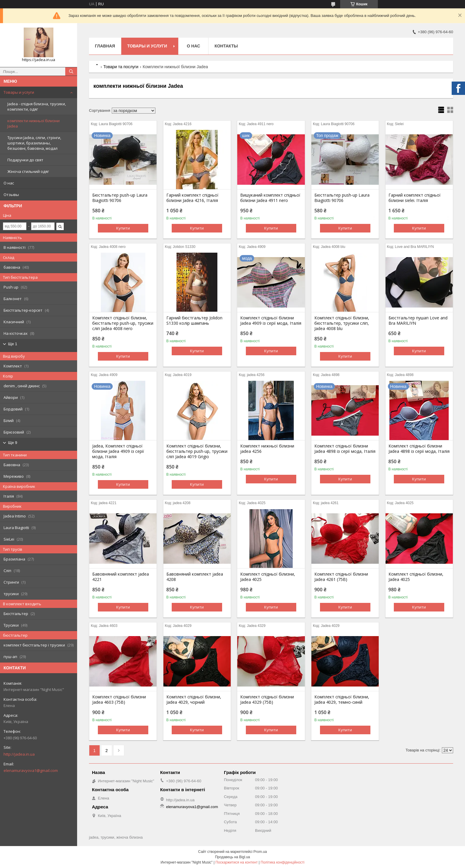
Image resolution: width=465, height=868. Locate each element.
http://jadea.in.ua (19, 754)
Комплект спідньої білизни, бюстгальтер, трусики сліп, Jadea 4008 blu (342, 323)
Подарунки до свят (25, 160)
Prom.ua (260, 852)
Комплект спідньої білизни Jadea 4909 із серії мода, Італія (271, 321)
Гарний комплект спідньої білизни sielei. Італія (415, 198)
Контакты (226, 46)
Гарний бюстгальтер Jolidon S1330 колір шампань (194, 321)
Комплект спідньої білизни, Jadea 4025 (268, 577)
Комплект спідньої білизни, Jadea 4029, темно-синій (342, 700)
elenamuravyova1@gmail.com (31, 770)
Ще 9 (13, 443)
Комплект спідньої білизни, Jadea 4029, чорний (194, 700)
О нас (9, 183)
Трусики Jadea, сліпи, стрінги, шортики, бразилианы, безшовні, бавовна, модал (34, 143)
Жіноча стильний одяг (28, 171)
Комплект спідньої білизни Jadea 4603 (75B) (119, 700)
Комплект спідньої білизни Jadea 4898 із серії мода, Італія (345, 449)
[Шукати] (71, 71)
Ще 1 (13, 344)
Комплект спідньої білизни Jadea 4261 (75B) (341, 577)
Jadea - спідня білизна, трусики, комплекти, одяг (37, 106)
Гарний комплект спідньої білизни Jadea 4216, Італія (192, 198)
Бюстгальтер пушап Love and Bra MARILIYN (418, 321)
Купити (123, 228)
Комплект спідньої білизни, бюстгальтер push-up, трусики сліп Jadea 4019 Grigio (197, 451)
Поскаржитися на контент (237, 862)
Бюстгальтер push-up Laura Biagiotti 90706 (120, 198)
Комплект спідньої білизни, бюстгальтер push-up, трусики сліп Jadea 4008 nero (123, 323)
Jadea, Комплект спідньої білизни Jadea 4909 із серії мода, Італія (118, 451)
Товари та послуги (121, 67)
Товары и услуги (19, 92)
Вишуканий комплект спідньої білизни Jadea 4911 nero (270, 198)
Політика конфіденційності (283, 862)
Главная (105, 46)
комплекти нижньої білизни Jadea (34, 123)
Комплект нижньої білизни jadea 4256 (267, 449)
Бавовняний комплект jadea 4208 (195, 577)
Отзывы (11, 195)
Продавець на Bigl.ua (232, 857)
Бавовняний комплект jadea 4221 (121, 577)
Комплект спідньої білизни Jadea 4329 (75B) (267, 700)
